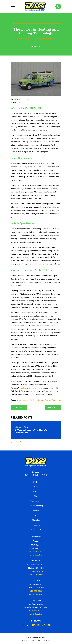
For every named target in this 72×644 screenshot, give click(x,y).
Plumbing (36, 520)
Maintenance (36, 501)
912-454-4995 (36, 552)
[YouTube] (49, 625)
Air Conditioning (37, 400)
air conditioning (36, 388)
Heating (25, 400)
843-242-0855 (36, 475)
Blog (36, 496)
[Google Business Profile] (33, 625)
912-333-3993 (36, 591)
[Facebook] (23, 625)
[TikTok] (44, 625)
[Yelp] (28, 625)
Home (36, 486)
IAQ (36, 515)
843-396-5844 (36, 611)
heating (23, 388)
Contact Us (36, 530)
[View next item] (21, 442)
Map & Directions (36, 555)
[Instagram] (38, 625)
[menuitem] (24, 640)
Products (36, 525)
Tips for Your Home (53, 400)
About (36, 491)
